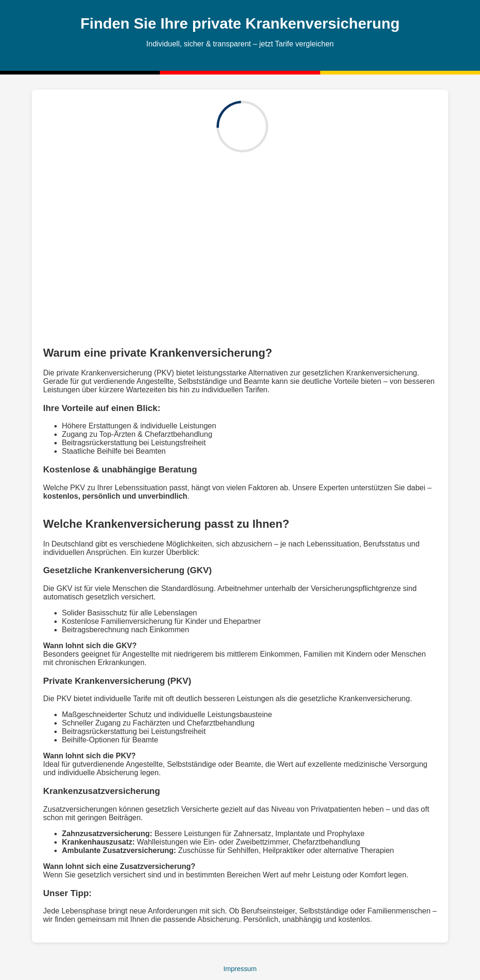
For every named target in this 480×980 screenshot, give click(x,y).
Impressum (240, 969)
